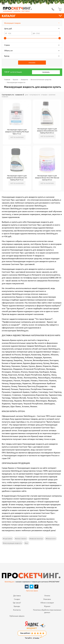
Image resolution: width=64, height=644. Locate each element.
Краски (15, 79)
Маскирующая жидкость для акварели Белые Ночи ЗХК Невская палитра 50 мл (47, 178)
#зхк (26, 543)
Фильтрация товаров (12, 23)
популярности (35, 95)
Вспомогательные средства (41, 79)
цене (27, 95)
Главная (7, 79)
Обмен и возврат (47, 603)
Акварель (24, 79)
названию (20, 95)
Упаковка (47, 599)
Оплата (47, 595)
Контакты (17, 610)
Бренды (17, 606)
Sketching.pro (9, 582)
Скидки (17, 599)
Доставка (17, 595)
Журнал (47, 606)
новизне (5, 97)
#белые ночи (51, 538)
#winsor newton (21, 538)
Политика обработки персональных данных (47, 611)
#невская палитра (36, 538)
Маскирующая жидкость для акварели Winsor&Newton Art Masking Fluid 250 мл (47, 131)
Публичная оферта (32, 591)
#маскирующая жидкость (12, 543)
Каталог (32, 16)
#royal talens (8, 538)
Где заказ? (17, 603)
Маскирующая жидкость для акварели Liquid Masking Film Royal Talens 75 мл (17, 132)
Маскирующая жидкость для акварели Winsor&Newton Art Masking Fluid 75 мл (17, 178)
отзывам (44, 95)
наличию (52, 95)
